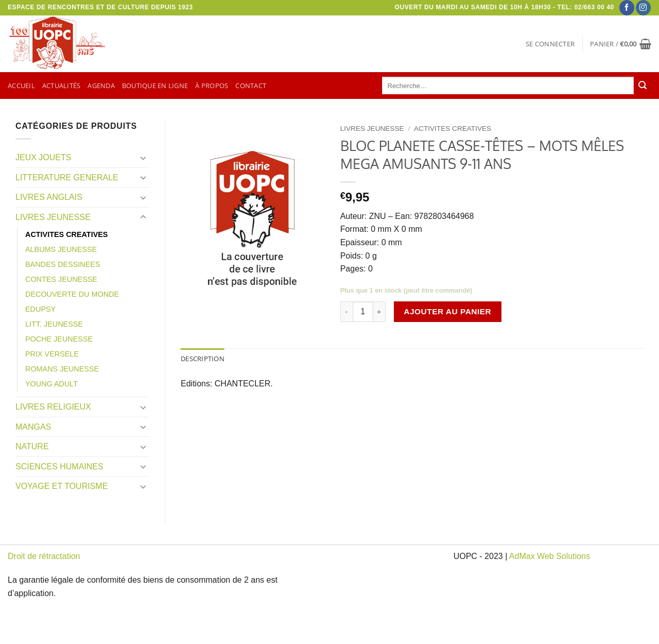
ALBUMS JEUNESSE (61, 249)
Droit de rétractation (44, 556)
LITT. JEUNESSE (54, 324)
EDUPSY (40, 309)
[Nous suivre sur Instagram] (643, 8)
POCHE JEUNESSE (59, 339)
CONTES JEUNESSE (61, 279)
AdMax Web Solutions (550, 556)
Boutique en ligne (155, 86)
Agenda (101, 86)
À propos (212, 86)
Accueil (21, 86)
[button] (550, 44)
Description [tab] (203, 359)
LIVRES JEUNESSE (53, 217)
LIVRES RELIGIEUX (53, 407)
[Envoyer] (643, 86)
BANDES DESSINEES (63, 264)
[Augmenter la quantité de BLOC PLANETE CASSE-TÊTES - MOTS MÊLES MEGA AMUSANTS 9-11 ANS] (379, 312)
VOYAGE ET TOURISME (62, 486)
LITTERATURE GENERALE (67, 177)
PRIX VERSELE (52, 354)
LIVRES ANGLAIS (49, 197)
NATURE (32, 446)
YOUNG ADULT (51, 384)
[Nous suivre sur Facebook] (627, 8)
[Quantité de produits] (363, 312)
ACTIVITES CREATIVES (66, 234)
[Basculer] (143, 158)
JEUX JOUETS (43, 157)
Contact (251, 86)
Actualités (62, 86)
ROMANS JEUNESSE (62, 369)
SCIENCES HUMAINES (59, 467)
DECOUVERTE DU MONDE (72, 294)
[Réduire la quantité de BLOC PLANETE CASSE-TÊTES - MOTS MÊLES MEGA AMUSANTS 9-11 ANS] (346, 312)
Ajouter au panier (447, 311)
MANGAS (33, 427)
